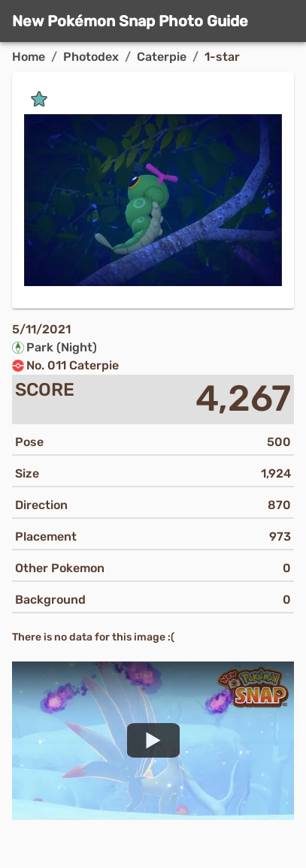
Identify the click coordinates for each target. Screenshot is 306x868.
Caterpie (162, 57)
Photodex (91, 57)
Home (29, 57)
